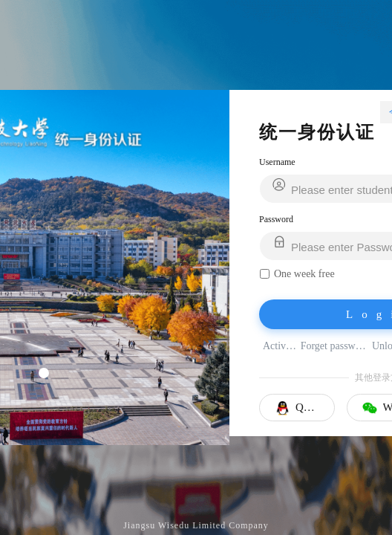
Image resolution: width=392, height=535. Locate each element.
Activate (280, 346)
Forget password (334, 346)
